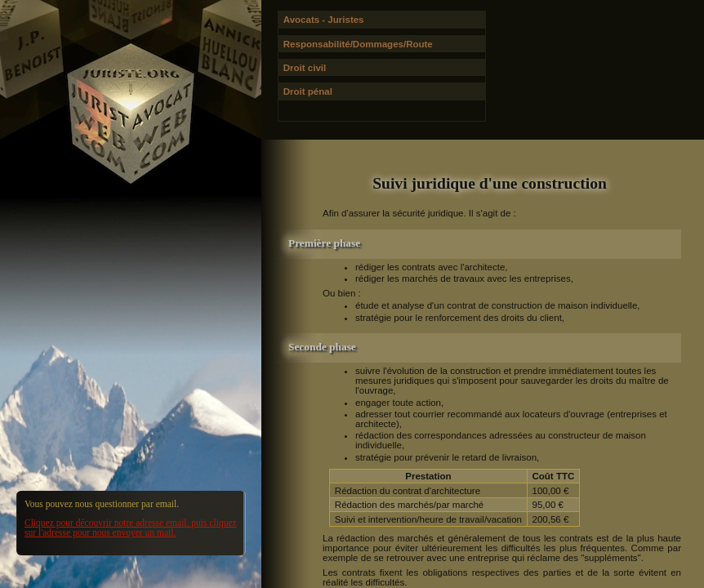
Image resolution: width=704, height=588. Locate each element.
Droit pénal (308, 91)
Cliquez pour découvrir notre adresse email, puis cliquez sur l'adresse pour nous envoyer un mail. (131, 528)
